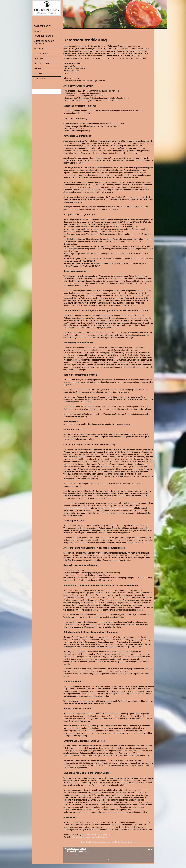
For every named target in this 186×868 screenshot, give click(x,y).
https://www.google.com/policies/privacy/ (98, 835)
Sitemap (83, 849)
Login (150, 849)
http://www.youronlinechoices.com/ (119, 508)
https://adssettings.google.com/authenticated (89, 837)
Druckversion (72, 849)
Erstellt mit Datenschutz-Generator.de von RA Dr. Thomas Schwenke (109, 842)
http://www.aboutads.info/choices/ (77, 508)
